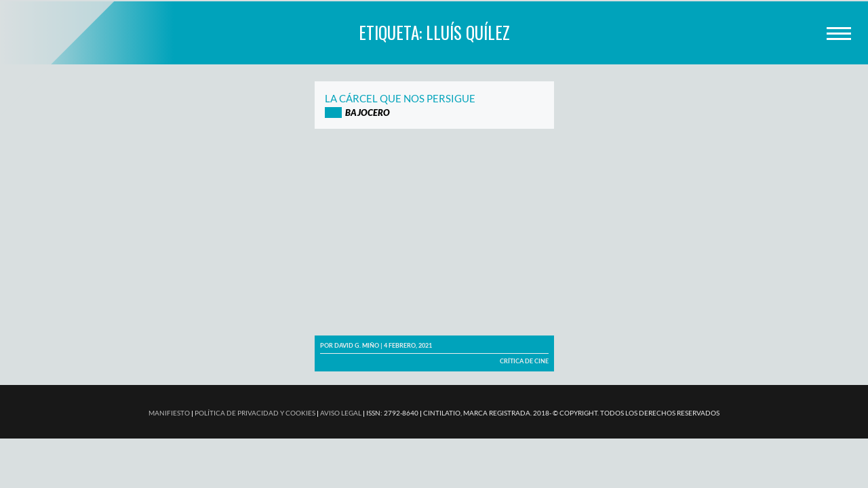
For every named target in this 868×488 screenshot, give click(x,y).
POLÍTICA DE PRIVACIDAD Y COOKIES (255, 413)
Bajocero (368, 113)
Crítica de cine (524, 361)
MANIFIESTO (169, 413)
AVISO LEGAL (341, 413)
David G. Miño (357, 345)
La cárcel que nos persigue (400, 98)
